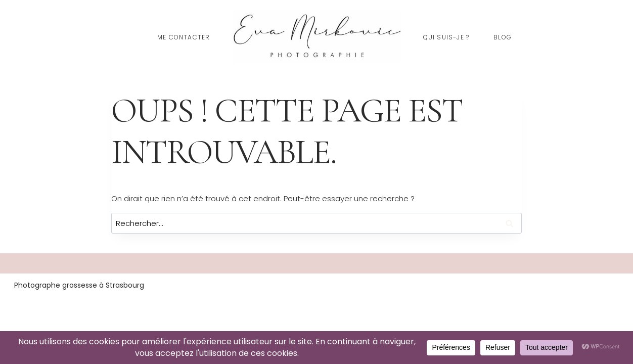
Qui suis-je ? (446, 37)
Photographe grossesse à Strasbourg (79, 285)
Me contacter (184, 37)
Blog (503, 37)
